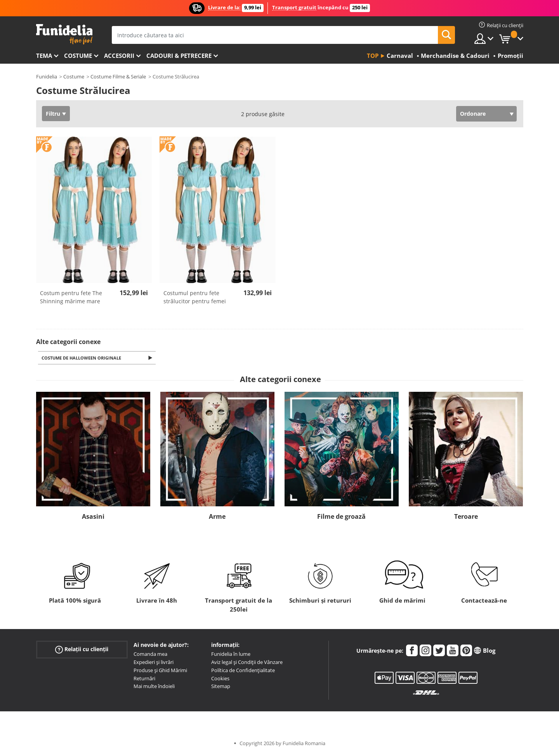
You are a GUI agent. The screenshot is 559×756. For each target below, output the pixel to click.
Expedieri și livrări (154, 663)
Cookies (220, 679)
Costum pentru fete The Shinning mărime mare (71, 297)
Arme (217, 517)
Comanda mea (150, 655)
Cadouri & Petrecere (179, 56)
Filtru (53, 114)
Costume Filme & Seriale (118, 76)
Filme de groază (341, 517)
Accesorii (119, 56)
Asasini (93, 517)
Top (373, 56)
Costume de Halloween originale (83, 358)
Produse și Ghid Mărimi (160, 671)
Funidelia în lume (231, 655)
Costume (78, 56)
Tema (44, 56)
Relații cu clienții (82, 650)
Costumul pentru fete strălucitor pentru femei (195, 297)
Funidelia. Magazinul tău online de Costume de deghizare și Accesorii (64, 34)
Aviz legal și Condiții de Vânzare (247, 663)
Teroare (466, 517)
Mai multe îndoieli (154, 687)
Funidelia (47, 76)
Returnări (144, 679)
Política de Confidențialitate (243, 671)
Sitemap (221, 687)
